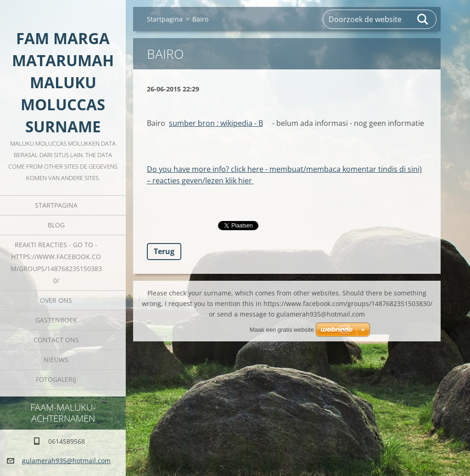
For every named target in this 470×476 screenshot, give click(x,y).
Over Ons (56, 300)
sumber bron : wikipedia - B (216, 123)
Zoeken (423, 19)
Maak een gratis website (282, 330)
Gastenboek (56, 320)
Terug (164, 251)
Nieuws (56, 360)
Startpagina (56, 205)
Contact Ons (56, 340)
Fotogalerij (56, 379)
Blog (56, 225)
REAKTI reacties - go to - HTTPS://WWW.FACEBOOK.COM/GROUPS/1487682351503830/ (56, 263)
